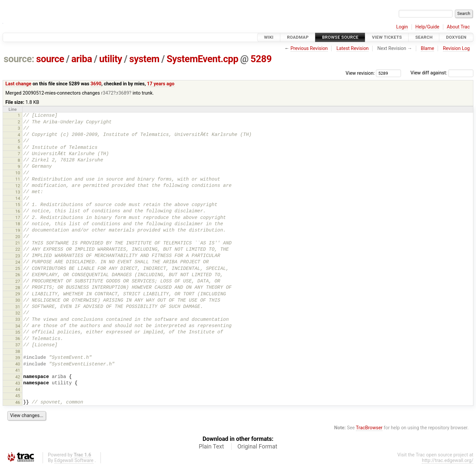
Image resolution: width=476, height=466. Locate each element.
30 (18, 300)
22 (18, 249)
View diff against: (442, 73)
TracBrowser (369, 428)
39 (18, 358)
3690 (96, 84)
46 (18, 402)
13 (18, 192)
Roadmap (298, 37)
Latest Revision (353, 48)
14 (18, 198)
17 (18, 217)
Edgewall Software (74, 461)
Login (402, 27)
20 (18, 237)
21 (18, 243)
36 (18, 339)
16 (18, 211)
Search (424, 37)
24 (18, 262)
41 (18, 370)
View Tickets (387, 37)
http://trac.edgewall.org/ (448, 461)
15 (18, 205)
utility (111, 59)
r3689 (123, 93)
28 (18, 288)
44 (18, 389)
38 (18, 351)
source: (19, 59)
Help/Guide (427, 27)
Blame (428, 48)
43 (18, 383)
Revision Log (456, 48)
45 (18, 396)
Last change (18, 84)
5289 (261, 59)
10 (18, 173)
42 (18, 377)
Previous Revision (309, 48)
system (144, 59)
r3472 (107, 93)
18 (18, 224)
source (50, 59)
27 (18, 281)
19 (18, 230)
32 (18, 313)
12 (18, 186)
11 (18, 179)
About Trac (458, 27)
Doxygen (456, 37)
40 (18, 364)
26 (18, 275)
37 (18, 345)
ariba (82, 59)
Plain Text (211, 446)
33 (18, 319)
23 (18, 256)
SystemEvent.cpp (202, 59)
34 (18, 326)
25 (18, 268)
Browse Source (340, 37)
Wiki (269, 37)
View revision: (360, 73)
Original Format (257, 446)
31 (18, 307)
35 (18, 332)
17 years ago (161, 84)
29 (18, 294)
